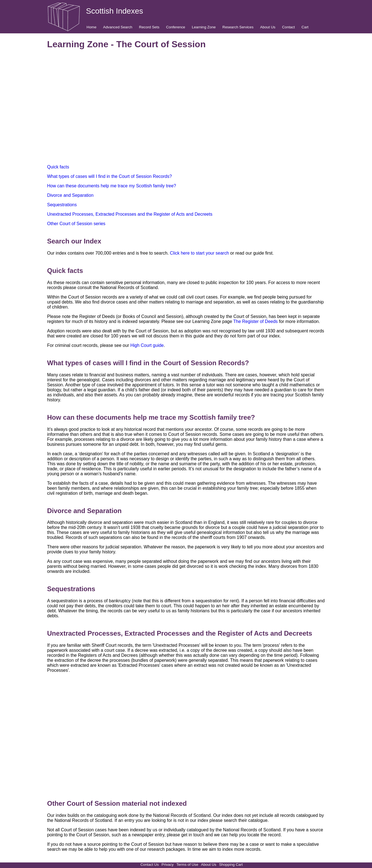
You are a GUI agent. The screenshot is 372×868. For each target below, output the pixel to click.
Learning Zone (204, 27)
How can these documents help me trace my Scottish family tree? (112, 186)
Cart (305, 27)
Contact (288, 27)
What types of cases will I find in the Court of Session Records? (110, 176)
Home (92, 27)
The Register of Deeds (256, 321)
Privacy (168, 865)
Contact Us (149, 865)
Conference (176, 27)
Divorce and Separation (70, 195)
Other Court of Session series (76, 224)
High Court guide (147, 345)
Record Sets (149, 27)
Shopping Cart (231, 865)
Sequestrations (62, 205)
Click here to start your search (200, 253)
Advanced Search (118, 27)
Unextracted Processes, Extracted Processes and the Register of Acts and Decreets (130, 214)
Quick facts (58, 167)
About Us (268, 27)
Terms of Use (187, 865)
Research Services (238, 27)
